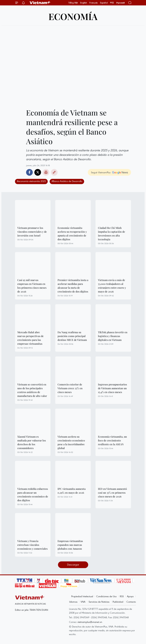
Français (94, 3)
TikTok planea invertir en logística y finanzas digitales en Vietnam (113, 336)
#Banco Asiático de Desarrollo (67, 181)
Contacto (131, 602)
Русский (120, 3)
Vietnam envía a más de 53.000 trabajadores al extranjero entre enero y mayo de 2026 (112, 286)
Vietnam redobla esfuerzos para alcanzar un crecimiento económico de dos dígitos (33, 494)
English (84, 3)
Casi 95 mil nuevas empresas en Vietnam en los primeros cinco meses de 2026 (32, 286)
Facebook (29, 172)
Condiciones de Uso (106, 596)
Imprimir (46, 172)
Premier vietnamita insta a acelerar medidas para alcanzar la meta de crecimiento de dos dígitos (73, 286)
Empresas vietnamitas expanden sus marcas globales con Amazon (70, 545)
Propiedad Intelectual (82, 596)
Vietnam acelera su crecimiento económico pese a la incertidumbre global (71, 442)
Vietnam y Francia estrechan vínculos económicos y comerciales (32, 545)
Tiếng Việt (73, 3)
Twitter (38, 172)
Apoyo (130, 596)
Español (104, 3)
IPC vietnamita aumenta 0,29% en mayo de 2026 (72, 491)
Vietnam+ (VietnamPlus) (40, 3)
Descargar (73, 565)
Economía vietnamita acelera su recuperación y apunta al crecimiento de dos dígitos (72, 234)
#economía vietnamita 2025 (31, 181)
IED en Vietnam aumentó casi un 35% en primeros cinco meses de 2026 (112, 493)
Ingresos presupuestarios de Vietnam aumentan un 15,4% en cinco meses (112, 388)
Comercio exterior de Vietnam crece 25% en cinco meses (70, 388)
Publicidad (118, 602)
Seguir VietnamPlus (101, 172)
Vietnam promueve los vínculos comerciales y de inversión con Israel (32, 232)
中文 (112, 3)
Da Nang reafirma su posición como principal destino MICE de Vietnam (72, 336)
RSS (122, 596)
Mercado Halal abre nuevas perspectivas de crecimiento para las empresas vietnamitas (30, 338)
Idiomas (73, 602)
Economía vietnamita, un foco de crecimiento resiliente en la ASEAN (112, 440)
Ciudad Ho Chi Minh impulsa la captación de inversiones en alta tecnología (111, 234)
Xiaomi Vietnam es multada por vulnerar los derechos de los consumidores (32, 442)
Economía (73, 16)
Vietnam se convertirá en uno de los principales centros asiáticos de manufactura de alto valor (32, 390)
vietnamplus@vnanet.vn (90, 622)
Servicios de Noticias (99, 602)
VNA (83, 602)
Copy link (54, 172)
